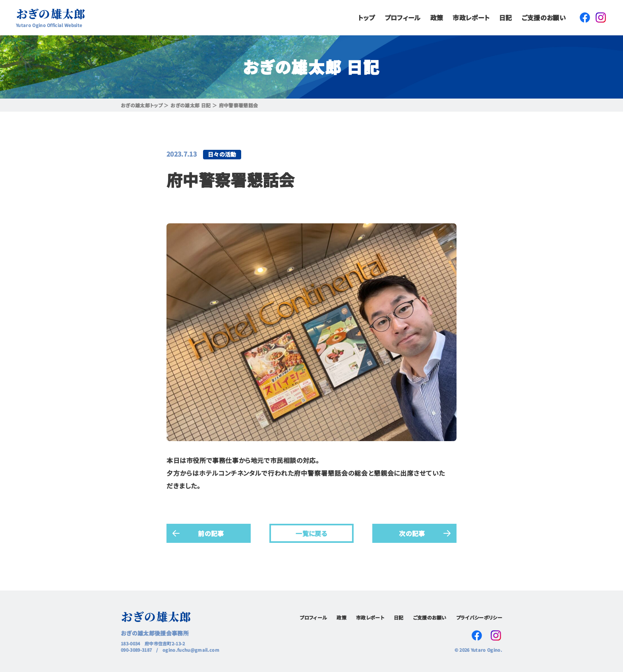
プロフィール (403, 17)
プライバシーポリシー (479, 617)
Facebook (585, 17)
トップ (367, 17)
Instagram (601, 17)
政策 (437, 17)
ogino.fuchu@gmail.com (191, 650)
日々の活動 (222, 154)
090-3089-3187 (136, 650)
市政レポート (471, 17)
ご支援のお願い (544, 17)
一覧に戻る (311, 533)
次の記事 (412, 533)
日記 (506, 17)
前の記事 (211, 533)
